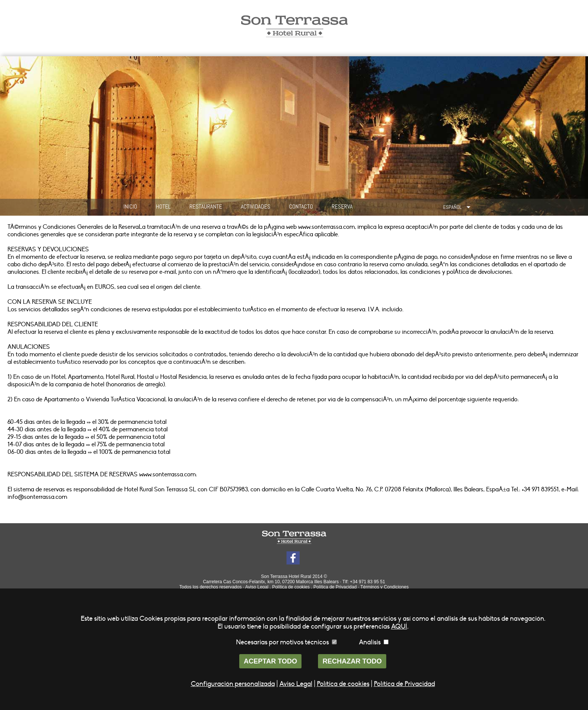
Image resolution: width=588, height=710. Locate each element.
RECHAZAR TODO (352, 661)
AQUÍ (399, 627)
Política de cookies (291, 587)
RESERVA (342, 206)
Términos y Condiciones (385, 587)
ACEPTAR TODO (270, 661)
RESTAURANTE (206, 206)
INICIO (130, 206)
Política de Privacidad (335, 587)
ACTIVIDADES (256, 206)
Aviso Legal (257, 587)
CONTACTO (301, 206)
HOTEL (163, 206)
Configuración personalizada (233, 684)
